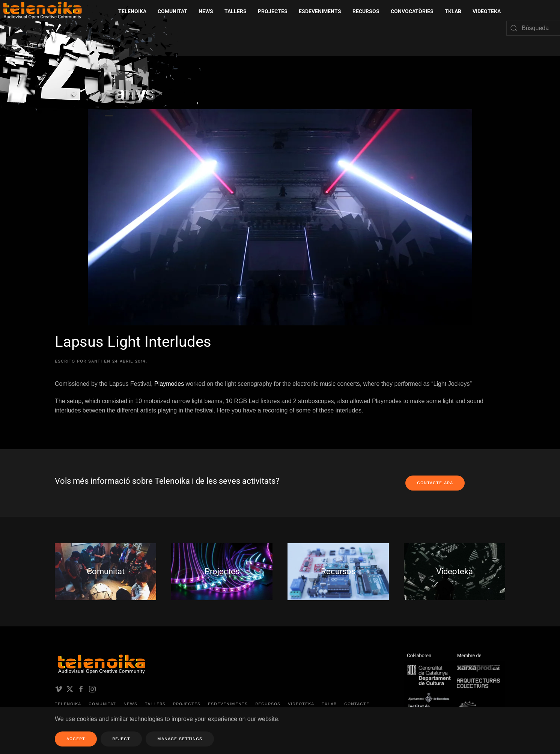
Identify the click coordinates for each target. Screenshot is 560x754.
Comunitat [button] (172, 11)
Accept (76, 739)
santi (95, 361)
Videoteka (487, 11)
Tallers (236, 11)
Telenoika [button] (132, 11)
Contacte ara (435, 483)
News (130, 704)
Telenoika (68, 704)
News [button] (206, 11)
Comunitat (102, 704)
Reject (121, 739)
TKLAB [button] (453, 11)
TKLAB (329, 704)
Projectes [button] (273, 11)
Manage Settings (180, 739)
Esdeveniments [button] (320, 11)
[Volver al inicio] (103, 63)
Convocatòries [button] (412, 11)
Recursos (268, 704)
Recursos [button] (366, 11)
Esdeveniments (228, 704)
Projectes (187, 704)
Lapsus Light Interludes (133, 342)
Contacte (357, 704)
